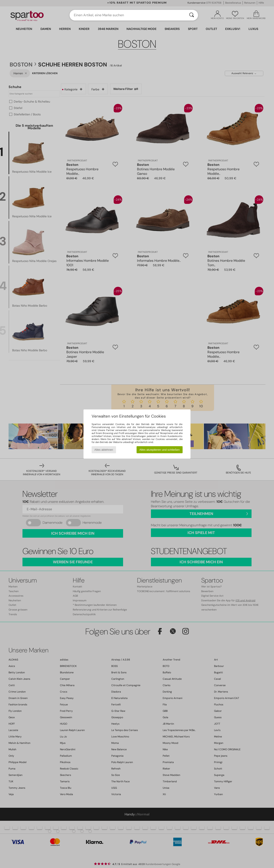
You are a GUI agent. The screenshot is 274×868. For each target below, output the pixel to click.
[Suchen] (192, 15)
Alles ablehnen (104, 450)
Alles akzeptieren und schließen (159, 450)
